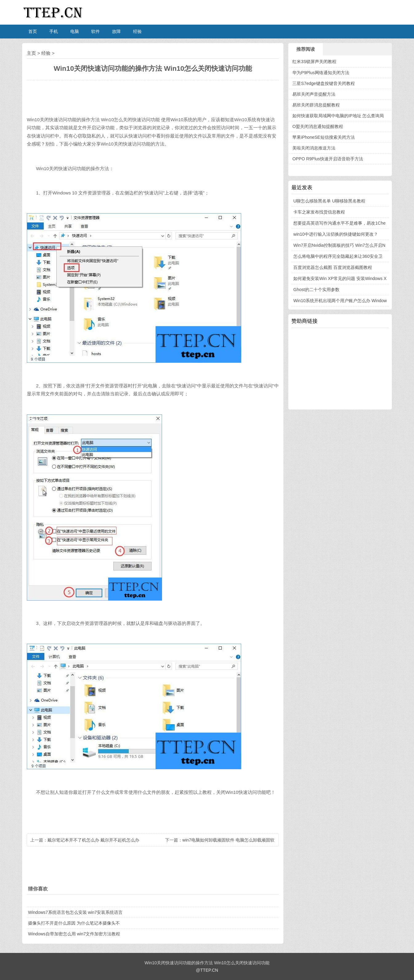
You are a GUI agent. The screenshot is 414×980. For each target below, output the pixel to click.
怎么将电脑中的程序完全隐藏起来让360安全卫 (338, 256)
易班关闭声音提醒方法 (314, 94)
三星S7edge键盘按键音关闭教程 (323, 83)
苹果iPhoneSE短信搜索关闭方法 (323, 137)
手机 (54, 31)
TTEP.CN (209, 970)
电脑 (75, 31)
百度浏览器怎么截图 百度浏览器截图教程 (333, 267)
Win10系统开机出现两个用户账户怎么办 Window (340, 301)
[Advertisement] (340, 368)
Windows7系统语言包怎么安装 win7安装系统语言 (75, 912)
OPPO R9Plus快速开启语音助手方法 (328, 159)
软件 (95, 31)
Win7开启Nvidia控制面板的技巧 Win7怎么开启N (339, 245)
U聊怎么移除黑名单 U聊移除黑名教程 (329, 201)
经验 (137, 31)
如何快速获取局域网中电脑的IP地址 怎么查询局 (338, 116)
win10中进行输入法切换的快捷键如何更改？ (336, 234)
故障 (116, 31)
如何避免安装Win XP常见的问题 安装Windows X (340, 278)
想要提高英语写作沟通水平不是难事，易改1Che (339, 223)
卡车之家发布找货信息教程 (319, 212)
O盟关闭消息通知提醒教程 (318, 126)
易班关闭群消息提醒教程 (316, 105)
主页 (31, 53)
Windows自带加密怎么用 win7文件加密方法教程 (74, 934)
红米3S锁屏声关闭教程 (314, 62)
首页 (33, 31)
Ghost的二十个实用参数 (316, 290)
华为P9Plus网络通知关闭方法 (321, 73)
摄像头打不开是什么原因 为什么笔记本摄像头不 (74, 923)
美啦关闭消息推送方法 (314, 148)
